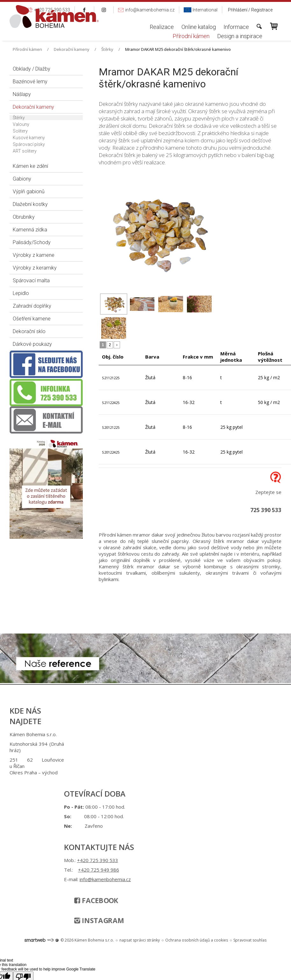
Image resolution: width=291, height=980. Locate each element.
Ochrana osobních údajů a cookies (197, 806)
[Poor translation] (23, 843)
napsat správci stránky (140, 806)
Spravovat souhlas (250, 806)
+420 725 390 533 (156, 734)
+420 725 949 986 (157, 744)
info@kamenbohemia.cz (159, 760)
